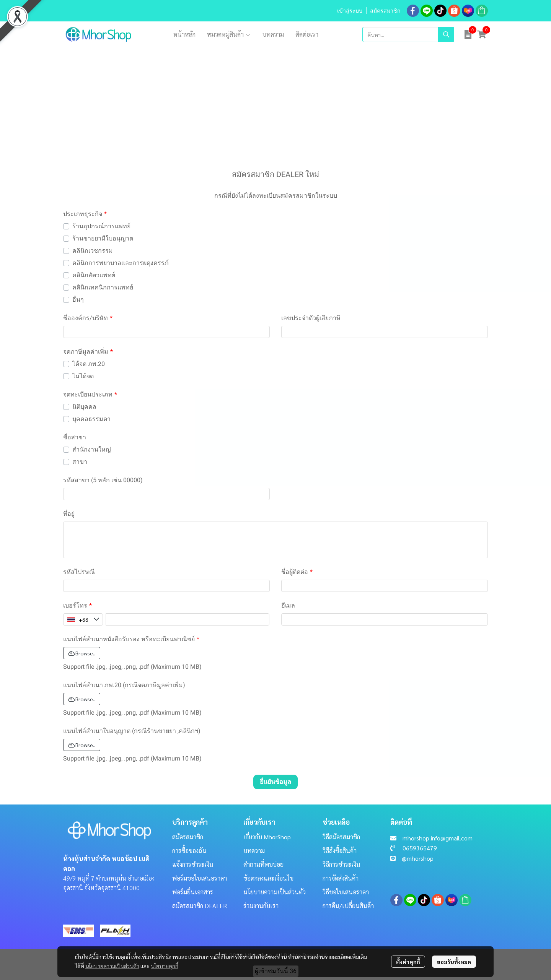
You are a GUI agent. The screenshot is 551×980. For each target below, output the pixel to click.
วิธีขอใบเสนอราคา (346, 892)
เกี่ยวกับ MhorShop (267, 837)
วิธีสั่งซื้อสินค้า (340, 851)
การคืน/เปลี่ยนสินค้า (348, 906)
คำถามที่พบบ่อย (263, 864)
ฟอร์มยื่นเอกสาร (193, 892)
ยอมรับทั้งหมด (454, 962)
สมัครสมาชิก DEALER (200, 906)
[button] (408, 34)
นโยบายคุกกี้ (165, 966)
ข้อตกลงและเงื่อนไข (268, 878)
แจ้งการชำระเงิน (193, 864)
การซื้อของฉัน (189, 851)
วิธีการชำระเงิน (342, 864)
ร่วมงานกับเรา (261, 906)
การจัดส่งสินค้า (341, 878)
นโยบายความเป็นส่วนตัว (112, 966)
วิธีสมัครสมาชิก (341, 837)
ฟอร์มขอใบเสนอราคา (200, 878)
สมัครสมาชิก (385, 11)
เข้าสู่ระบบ (350, 11)
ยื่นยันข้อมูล (275, 782)
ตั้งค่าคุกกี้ (408, 962)
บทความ (254, 851)
